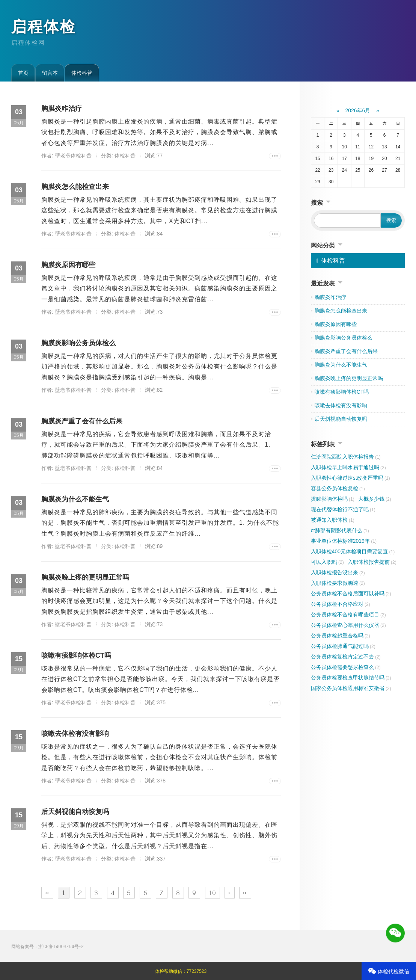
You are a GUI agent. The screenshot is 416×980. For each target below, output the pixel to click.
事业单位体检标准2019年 (344, 541)
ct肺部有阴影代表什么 (340, 530)
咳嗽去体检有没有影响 (75, 734)
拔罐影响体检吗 (333, 499)
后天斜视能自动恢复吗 (75, 812)
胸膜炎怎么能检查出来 (75, 187)
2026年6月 (358, 110)
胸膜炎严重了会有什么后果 (82, 421)
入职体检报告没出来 (338, 572)
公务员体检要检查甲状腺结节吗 (351, 678)
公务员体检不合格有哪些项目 (348, 615)
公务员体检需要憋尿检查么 (346, 667)
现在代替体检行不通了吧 (343, 509)
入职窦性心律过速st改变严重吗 (350, 478)
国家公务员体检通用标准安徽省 (351, 688)
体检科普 (82, 73)
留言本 (50, 73)
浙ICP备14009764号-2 (61, 946)
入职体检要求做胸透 (338, 583)
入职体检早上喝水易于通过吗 (348, 467)
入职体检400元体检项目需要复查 (353, 551)
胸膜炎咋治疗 (62, 109)
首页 (23, 73)
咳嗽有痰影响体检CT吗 (76, 655)
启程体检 (44, 27)
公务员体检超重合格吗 (341, 636)
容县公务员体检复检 (338, 488)
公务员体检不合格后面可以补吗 (351, 593)
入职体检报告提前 (372, 562)
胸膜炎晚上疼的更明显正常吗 (85, 577)
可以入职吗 (327, 562)
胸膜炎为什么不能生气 (75, 499)
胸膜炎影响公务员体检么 (78, 343)
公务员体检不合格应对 (341, 604)
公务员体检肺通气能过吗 (343, 646)
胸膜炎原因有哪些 (68, 265)
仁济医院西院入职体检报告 (346, 457)
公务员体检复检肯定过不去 (346, 657)
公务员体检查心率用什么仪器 (348, 625)
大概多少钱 (375, 499)
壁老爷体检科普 (73, 156)
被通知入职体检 (333, 520)
